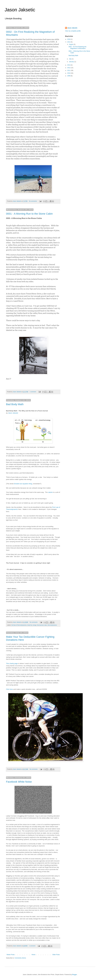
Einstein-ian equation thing (23, 484)
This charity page (12, 663)
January (72, 62)
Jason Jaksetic (20, 10)
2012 (69, 68)
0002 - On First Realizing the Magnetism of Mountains (77, 48)
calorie (50, 492)
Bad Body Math (15, 404)
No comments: (33, 201)
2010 (69, 73)
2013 (69, 65)
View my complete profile (73, 31)
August (71, 44)
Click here (9, 689)
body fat (30, 625)
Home (33, 955)
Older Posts (56, 955)
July (70, 59)
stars (46, 625)
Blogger (74, 975)
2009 (69, 76)
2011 (69, 70)
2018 (69, 39)
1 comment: (33, 392)
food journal (40, 625)
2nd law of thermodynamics (19, 625)
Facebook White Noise (19, 782)
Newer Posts (11, 955)
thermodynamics (52, 625)
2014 (69, 42)
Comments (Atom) (20, 958)
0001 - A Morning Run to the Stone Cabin (29, 214)
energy (34, 625)
